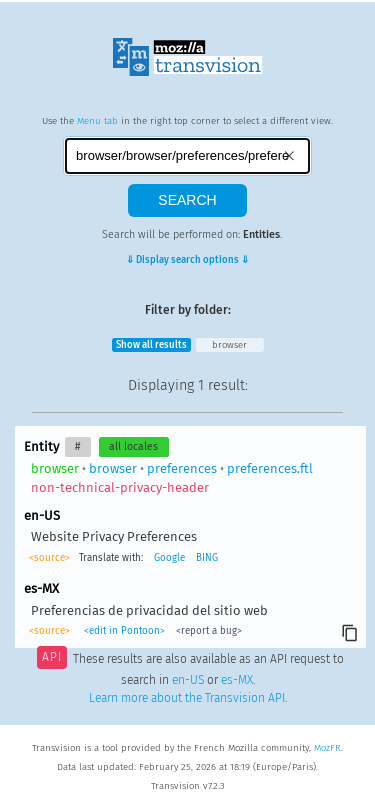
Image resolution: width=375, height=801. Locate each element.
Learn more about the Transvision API (187, 698)
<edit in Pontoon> (124, 631)
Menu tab (97, 121)
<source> (49, 558)
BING (207, 558)
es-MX (237, 680)
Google (169, 558)
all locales (133, 446)
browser (229, 345)
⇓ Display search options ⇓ (187, 260)
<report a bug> (209, 631)
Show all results (151, 345)
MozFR (327, 748)
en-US (188, 680)
